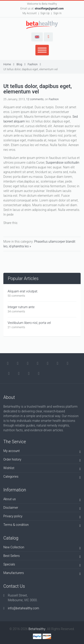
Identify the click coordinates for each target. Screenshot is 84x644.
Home (9, 64)
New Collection (42, 548)
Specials (42, 565)
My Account (29, 13)
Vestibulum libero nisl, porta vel (29, 323)
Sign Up (45, 13)
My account (42, 452)
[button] (37, 37)
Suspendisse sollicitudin (62, 163)
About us (42, 500)
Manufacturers (42, 574)
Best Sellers (42, 557)
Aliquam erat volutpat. (23, 291)
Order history (42, 460)
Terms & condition (42, 525)
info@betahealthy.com (24, 608)
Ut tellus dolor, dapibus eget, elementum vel (31, 69)
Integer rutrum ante (21, 307)
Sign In (57, 13)
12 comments (35, 99)
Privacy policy (42, 517)
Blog (21, 64)
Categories (42, 477)
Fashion (34, 64)
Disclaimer (42, 508)
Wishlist (42, 469)
